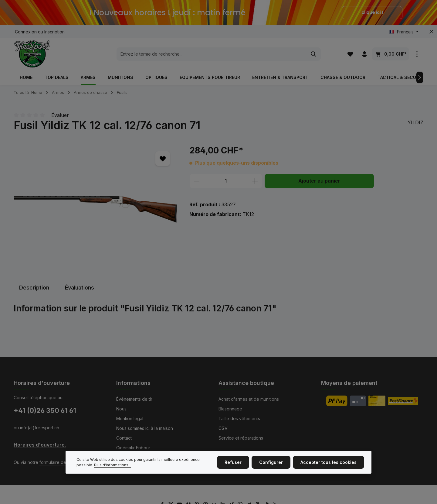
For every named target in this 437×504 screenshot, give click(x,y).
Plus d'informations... (113, 468)
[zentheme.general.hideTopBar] (431, 32)
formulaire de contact (61, 462)
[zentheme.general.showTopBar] (417, 54)
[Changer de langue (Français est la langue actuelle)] (404, 32)
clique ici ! (372, 12)
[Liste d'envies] (350, 54)
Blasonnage (230, 409)
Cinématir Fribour (133, 448)
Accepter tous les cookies (329, 466)
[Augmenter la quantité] (255, 181)
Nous (121, 409)
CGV (223, 428)
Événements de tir (134, 399)
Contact (124, 438)
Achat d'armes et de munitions (249, 399)
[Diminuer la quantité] (196, 181)
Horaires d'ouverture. (40, 445)
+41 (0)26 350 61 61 (45, 410)
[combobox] (212, 54)
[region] (95, 209)
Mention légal (130, 418)
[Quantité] (226, 181)
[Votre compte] (364, 54)
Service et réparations (241, 438)
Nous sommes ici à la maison (145, 428)
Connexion (26, 32)
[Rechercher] (314, 54)
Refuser (233, 466)
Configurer (271, 466)
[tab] (34, 288)
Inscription (54, 32)
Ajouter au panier (319, 181)
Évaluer (60, 115)
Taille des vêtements (239, 418)
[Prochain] (420, 77)
